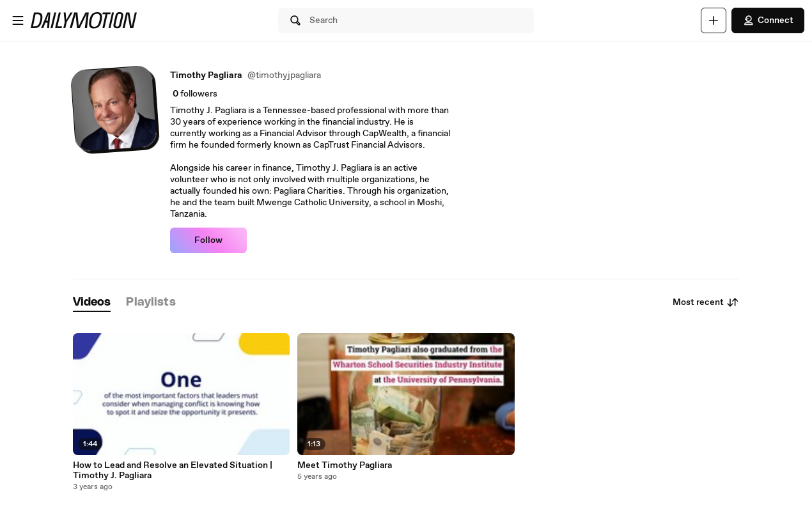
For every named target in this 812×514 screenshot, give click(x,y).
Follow (208, 240)
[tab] (92, 303)
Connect (768, 20)
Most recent (706, 302)
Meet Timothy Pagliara (345, 465)
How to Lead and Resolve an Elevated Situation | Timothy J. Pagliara (173, 471)
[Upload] (714, 20)
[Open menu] (18, 20)
